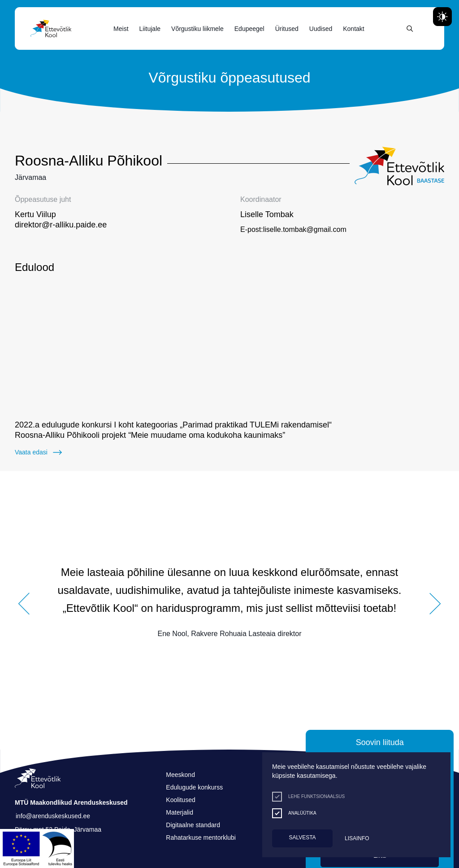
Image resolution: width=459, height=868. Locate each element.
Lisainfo (357, 838)
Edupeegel (249, 29)
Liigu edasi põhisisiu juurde (11, 2)
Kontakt (353, 29)
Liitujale (150, 29)
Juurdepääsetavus (16, 2)
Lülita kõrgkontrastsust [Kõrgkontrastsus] (13, 7)
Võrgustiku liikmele (197, 29)
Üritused (287, 29)
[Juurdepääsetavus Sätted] (442, 17)
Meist (121, 29)
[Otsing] (410, 28)
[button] (24, 572)
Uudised (321, 29)
